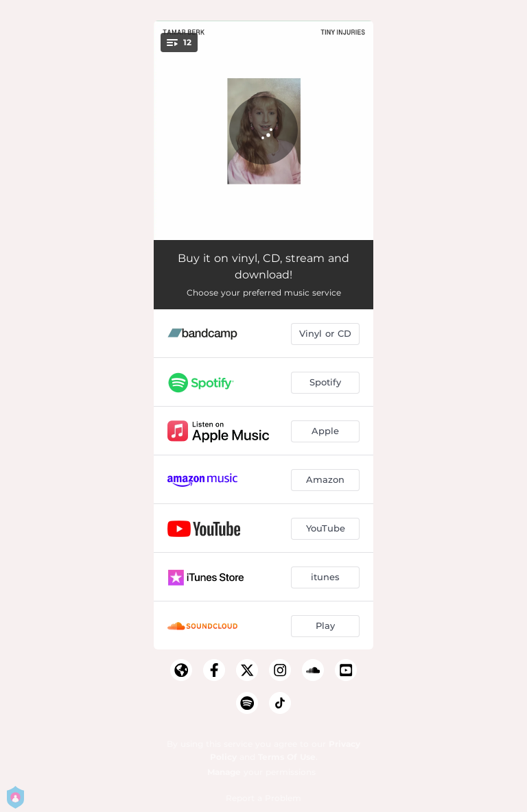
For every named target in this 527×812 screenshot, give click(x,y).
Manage (224, 772)
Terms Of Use (287, 757)
